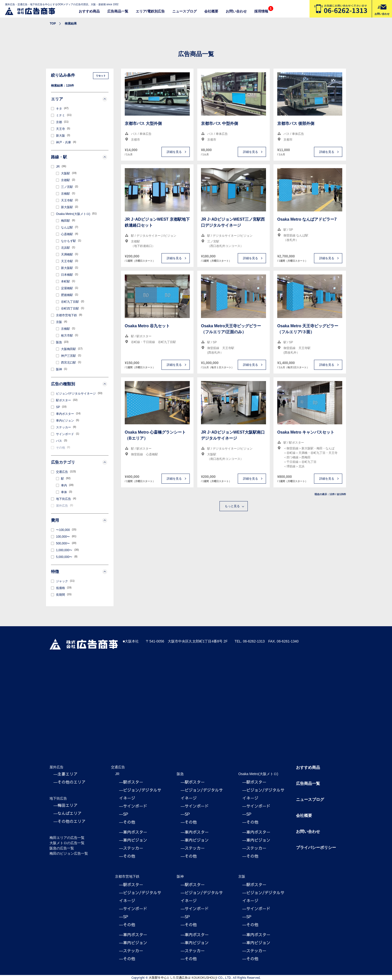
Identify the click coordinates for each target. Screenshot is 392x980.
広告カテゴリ (79, 462)
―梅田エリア (65, 805)
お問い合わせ (236, 11)
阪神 (180, 876)
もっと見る (232, 506)
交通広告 (118, 767)
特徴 (79, 572)
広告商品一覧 (118, 11)
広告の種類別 (79, 384)
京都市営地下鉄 (127, 876)
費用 (79, 520)
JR (117, 774)
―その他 (127, 822)
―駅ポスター (131, 782)
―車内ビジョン (133, 840)
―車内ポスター (133, 832)
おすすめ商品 (89, 11)
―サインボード (133, 806)
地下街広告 (58, 798)
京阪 (242, 876)
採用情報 (261, 11)
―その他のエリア (69, 782)
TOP (53, 24)
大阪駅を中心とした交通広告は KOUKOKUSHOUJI (183, 977)
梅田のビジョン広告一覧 (69, 853)
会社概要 (211, 11)
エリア (79, 99)
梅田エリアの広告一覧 (67, 838)
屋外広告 (56, 767)
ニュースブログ (184, 11)
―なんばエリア (67, 813)
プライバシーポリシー (316, 848)
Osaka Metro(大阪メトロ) (258, 774)
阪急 (180, 774)
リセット (101, 76)
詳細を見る (174, 152)
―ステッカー (131, 848)
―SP (123, 814)
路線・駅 (79, 157)
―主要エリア (65, 774)
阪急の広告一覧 (62, 848)
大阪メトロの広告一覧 (67, 843)
